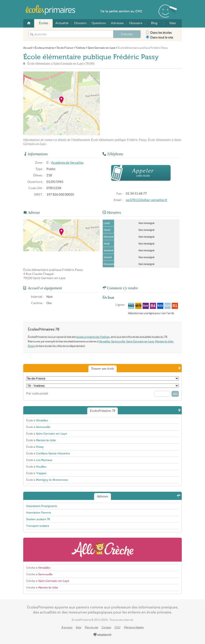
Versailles (104, 341)
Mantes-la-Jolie (164, 341)
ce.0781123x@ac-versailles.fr (147, 200)
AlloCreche (102, 550)
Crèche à (38, 568)
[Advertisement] (141, 103)
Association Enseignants (42, 506)
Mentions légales (134, 627)
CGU (118, 627)
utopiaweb (102, 635)
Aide (79, 627)
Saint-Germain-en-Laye (140, 341)
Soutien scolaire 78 (38, 519)
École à (37, 420)
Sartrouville (118, 341)
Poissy (32, 346)
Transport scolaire (38, 526)
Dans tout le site (160, 37)
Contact (106, 627)
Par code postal (37, 393)
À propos (67, 627)
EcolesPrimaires (53, 10)
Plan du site (91, 627)
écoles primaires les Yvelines (93, 337)
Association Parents (39, 513)
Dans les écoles (159, 33)
